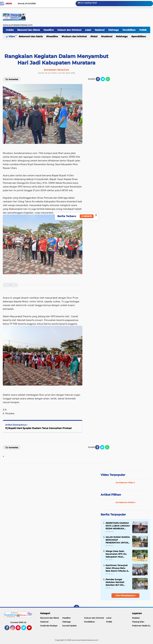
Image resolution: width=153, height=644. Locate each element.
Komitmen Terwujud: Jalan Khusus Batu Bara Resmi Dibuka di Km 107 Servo (117, 568)
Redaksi (136, 618)
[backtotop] (76, 608)
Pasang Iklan (138, 622)
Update (87, 216)
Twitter (25, 629)
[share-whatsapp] (108, 79)
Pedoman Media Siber (142, 626)
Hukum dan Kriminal (69, 30)
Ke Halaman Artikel (126, 502)
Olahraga (114, 30)
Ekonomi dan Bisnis (29, 30)
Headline (49, 30)
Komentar (12, 79)
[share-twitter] (103, 79)
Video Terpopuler (113, 475)
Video (12, 36)
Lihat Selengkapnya (126, 595)
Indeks (10, 30)
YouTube (31, 629)
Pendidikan (129, 30)
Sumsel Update (69, 626)
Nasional (100, 30)
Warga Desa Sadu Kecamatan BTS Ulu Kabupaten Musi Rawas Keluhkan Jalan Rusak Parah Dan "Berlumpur (117, 554)
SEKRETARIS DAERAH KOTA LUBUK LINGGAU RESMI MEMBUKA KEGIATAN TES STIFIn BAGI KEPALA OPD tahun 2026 (118, 526)
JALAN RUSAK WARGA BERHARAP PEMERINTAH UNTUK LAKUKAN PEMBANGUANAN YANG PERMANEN (118, 540)
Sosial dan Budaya (49, 626)
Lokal (88, 30)
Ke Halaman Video (125, 483)
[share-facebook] (98, 79)
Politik (143, 30)
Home (9, 4)
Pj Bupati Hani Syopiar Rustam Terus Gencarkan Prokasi (38, 428)
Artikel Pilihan (111, 495)
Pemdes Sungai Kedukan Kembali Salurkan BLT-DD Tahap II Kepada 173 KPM (116, 582)
